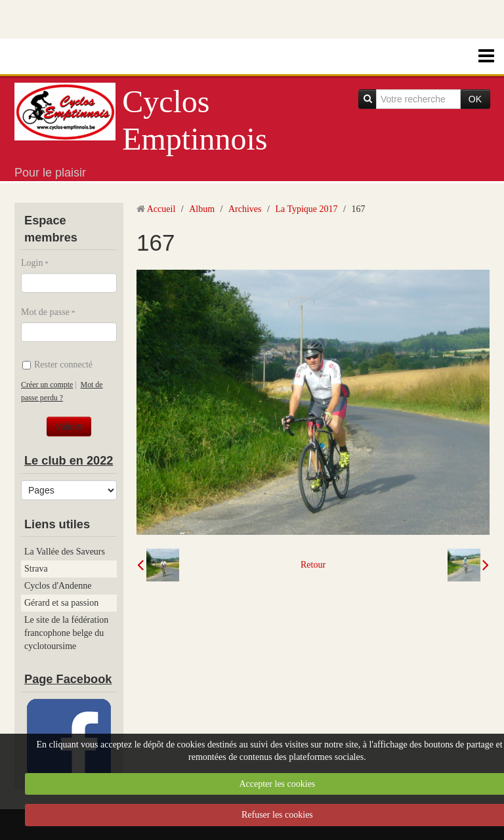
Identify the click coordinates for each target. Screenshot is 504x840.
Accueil (161, 209)
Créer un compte (47, 385)
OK (475, 99)
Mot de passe (45, 312)
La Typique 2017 (306, 209)
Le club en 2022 (69, 461)
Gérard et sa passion (61, 603)
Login (32, 263)
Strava (36, 569)
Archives (245, 209)
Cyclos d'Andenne (58, 586)
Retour (313, 565)
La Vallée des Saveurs (65, 552)
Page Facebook (68, 679)
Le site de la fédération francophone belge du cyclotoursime (66, 633)
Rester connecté (57, 365)
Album (202, 209)
